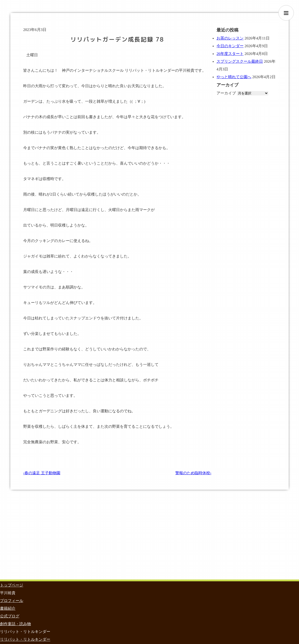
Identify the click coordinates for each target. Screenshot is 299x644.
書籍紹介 (8, 608)
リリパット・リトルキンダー (25, 639)
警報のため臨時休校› (193, 473)
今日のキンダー (230, 46)
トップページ (12, 585)
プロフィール (12, 601)
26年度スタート (230, 54)
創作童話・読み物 (15, 624)
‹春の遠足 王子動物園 (42, 473)
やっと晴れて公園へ (234, 77)
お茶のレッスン (230, 38)
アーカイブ (226, 93)
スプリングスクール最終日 (240, 61)
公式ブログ (10, 616)
